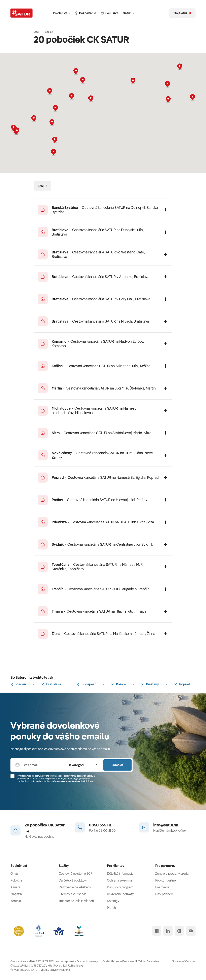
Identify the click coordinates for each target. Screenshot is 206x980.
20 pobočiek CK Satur (45, 828)
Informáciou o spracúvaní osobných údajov (73, 781)
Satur (129, 13)
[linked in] (168, 931)
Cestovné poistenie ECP (76, 873)
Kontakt (16, 901)
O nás (14, 873)
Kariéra (15, 887)
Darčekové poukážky (73, 880)
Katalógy (113, 901)
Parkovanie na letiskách (75, 887)
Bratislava (51, 684)
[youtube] (191, 931)
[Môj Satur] (182, 13)
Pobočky (16, 880)
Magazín (16, 894)
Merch (111, 908)
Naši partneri (164, 894)
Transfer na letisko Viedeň (76, 901)
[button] (91, 99)
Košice (118, 684)
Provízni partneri (166, 880)
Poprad (182, 684)
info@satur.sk (166, 825)
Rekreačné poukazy (120, 894)
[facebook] (157, 931)
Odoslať (117, 765)
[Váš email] (37, 765)
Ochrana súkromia (119, 880)
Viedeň (18, 684)
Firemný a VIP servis (73, 894)
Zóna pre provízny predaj (172, 873)
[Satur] (22, 13)
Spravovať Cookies (184, 961)
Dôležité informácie (120, 873)
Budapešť (86, 684)
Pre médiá (162, 887)
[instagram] (179, 931)
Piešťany (150, 684)
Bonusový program (120, 887)
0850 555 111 (100, 825)
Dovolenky (61, 13)
